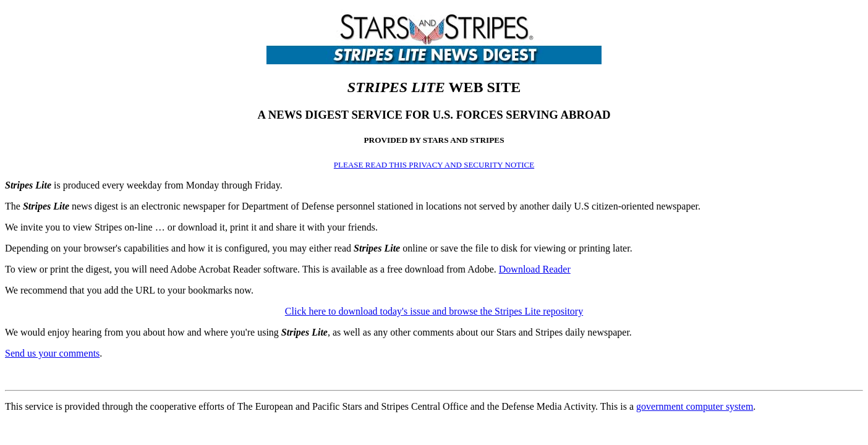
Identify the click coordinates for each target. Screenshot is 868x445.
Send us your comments (52, 353)
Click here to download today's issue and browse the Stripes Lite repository (434, 311)
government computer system (695, 406)
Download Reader (535, 269)
